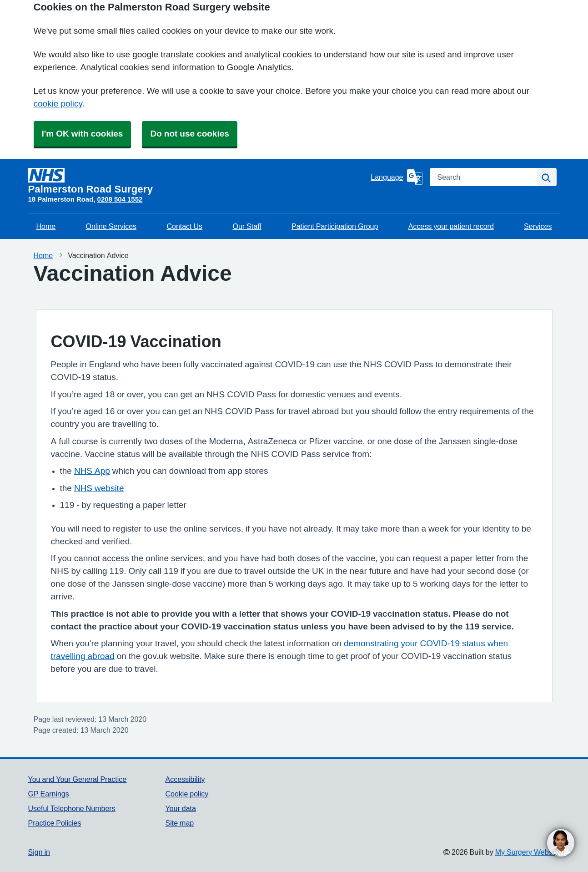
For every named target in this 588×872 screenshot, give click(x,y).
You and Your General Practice (78, 779)
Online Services (111, 226)
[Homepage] (198, 181)
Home (46, 226)
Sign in (39, 852)
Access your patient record (451, 226)
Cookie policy (187, 794)
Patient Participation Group (335, 226)
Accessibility (185, 779)
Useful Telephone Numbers (72, 808)
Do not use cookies (189, 134)
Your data (180, 808)
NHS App (92, 471)
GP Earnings (49, 794)
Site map (179, 823)
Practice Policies (55, 823)
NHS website (99, 488)
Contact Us (184, 226)
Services (538, 226)
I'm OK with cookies (83, 134)
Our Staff (247, 226)
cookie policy (58, 104)
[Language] (396, 177)
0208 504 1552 (120, 199)
